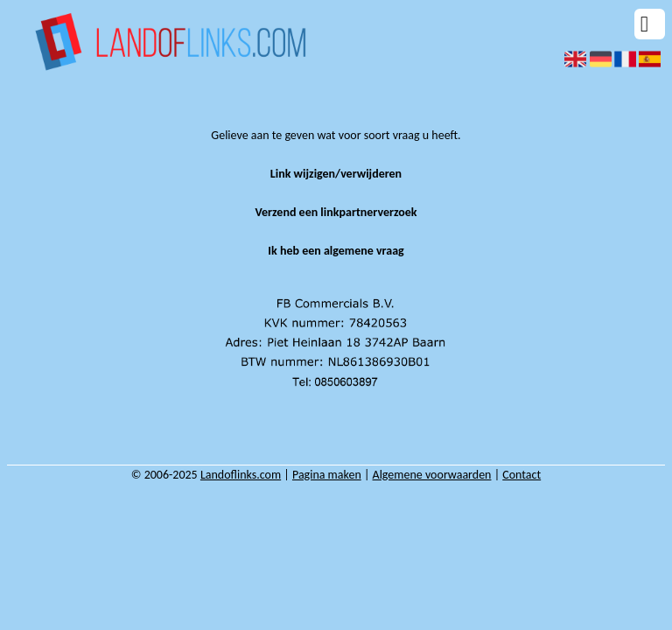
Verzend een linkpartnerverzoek (336, 212)
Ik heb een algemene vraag (336, 251)
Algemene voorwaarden (432, 475)
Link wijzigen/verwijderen (336, 174)
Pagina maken (327, 475)
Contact (521, 475)
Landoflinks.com (241, 475)
